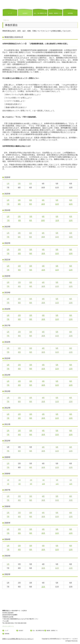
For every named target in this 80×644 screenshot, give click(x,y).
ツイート (6, 20)
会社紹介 (25, 13)
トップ (10, 13)
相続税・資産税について (56, 13)
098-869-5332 (9, 623)
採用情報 (70, 13)
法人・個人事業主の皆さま (41, 13)
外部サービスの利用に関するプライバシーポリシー (18, 639)
